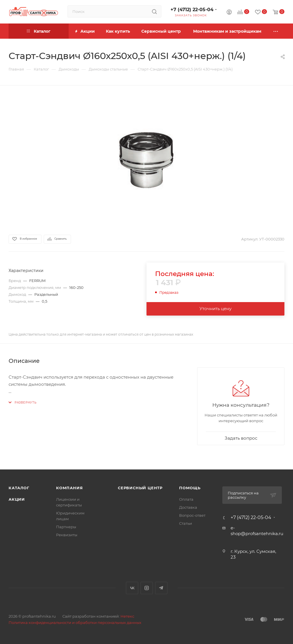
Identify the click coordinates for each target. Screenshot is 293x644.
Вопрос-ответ (192, 515)
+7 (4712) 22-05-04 (192, 10)
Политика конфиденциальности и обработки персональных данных (75, 623)
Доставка (188, 507)
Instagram (147, 588)
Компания (69, 488)
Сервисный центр (140, 488)
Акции (17, 499)
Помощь (190, 488)
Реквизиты (67, 535)
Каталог (19, 488)
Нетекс (127, 616)
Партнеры (66, 527)
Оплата (186, 499)
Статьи (186, 523)
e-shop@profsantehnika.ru (257, 531)
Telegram (161, 588)
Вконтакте (132, 588)
